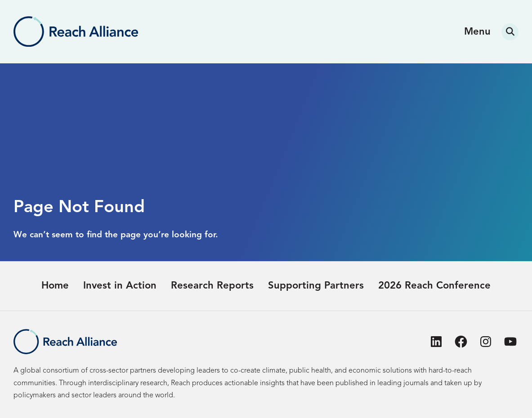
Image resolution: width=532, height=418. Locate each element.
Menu (477, 32)
